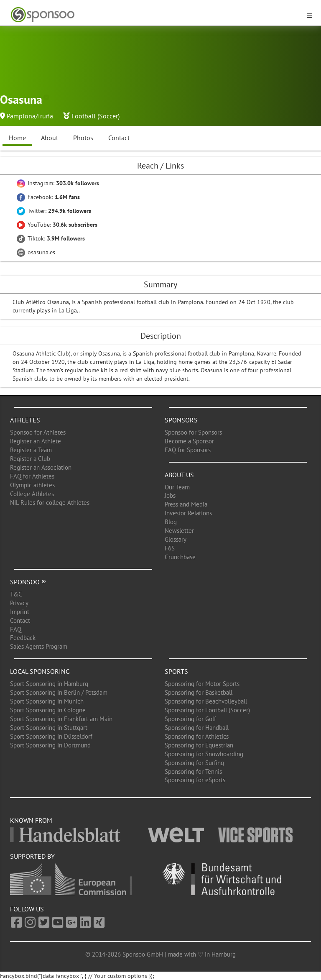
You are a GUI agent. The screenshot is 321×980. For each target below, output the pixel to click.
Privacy (19, 603)
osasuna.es (36, 252)
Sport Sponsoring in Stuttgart (49, 728)
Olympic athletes (32, 485)
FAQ (16, 629)
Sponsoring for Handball (197, 728)
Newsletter (179, 531)
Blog (171, 522)
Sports (176, 671)
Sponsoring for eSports (195, 780)
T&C (16, 594)
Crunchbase (180, 557)
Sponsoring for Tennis (193, 771)
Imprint (20, 612)
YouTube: (57, 225)
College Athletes (32, 494)
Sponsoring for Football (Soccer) (207, 710)
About (50, 138)
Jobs (170, 495)
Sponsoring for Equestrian (199, 745)
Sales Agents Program (39, 646)
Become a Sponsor (189, 441)
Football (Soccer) (96, 116)
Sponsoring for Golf (190, 719)
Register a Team (31, 450)
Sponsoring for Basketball (199, 692)
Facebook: (48, 197)
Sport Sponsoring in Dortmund (50, 745)
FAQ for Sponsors (188, 450)
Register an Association (41, 467)
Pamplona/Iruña (30, 116)
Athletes (25, 420)
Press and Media (186, 504)
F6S (170, 548)
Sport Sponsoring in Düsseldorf (51, 736)
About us (179, 475)
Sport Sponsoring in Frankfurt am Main (61, 719)
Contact (119, 138)
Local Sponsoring (40, 671)
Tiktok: (51, 238)
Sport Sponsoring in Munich (47, 701)
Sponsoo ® (28, 582)
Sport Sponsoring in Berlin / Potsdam (59, 692)
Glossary (176, 539)
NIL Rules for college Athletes (50, 503)
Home (17, 138)
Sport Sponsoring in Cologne (48, 710)
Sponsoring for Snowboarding (204, 754)
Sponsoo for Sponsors (193, 432)
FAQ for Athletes (32, 476)
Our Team (177, 487)
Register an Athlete (36, 441)
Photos (83, 138)
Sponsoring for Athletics (197, 736)
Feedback (23, 638)
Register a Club (30, 459)
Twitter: (54, 211)
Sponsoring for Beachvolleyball (206, 701)
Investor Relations (188, 513)
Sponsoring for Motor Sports (202, 684)
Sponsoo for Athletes (38, 432)
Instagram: (58, 183)
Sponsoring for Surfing (194, 763)
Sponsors (181, 420)
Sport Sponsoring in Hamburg (49, 684)
